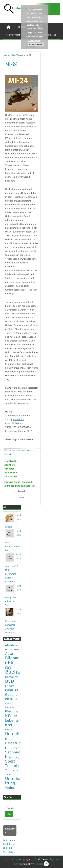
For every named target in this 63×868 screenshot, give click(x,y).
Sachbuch (31, 450)
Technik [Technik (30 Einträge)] (12, 766)
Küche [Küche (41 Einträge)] (11, 716)
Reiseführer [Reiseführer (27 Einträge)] (13, 745)
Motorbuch (19, 419)
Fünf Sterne (18, 55)
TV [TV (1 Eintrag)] (17, 771)
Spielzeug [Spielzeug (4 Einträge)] (13, 757)
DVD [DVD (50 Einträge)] (9, 681)
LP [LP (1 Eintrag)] (14, 726)
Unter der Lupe (12, 859)
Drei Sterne (9, 840)
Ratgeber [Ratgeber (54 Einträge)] (12, 736)
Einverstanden (36, 44)
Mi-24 (11, 64)
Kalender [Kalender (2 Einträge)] (9, 707)
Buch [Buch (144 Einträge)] (11, 672)
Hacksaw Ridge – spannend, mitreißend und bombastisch (19, 484)
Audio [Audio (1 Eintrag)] (16, 649)
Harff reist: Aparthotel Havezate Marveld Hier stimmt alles (11, 469)
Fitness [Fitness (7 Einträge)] (10, 686)
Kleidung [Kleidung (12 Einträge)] (12, 711)
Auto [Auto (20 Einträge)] (9, 653)
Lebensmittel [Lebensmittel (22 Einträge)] (13, 722)
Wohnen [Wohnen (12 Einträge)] (11, 788)
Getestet (8, 848)
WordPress (38, 864)
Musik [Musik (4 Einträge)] (8, 729)
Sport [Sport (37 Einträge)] (10, 761)
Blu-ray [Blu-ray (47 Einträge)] (11, 665)
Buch (23, 450)
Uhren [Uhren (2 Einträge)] (8, 774)
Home (7, 55)
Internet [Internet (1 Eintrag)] (9, 703)
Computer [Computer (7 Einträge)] (12, 677)
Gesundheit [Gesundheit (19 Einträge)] (12, 697)
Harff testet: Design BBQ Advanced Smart (13, 595)
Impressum (13, 35)
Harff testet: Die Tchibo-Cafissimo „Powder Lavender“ (13, 621)
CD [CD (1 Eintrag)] (19, 673)
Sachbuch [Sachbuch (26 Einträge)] (13, 754)
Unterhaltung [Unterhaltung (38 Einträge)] (13, 781)
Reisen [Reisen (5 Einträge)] (15, 748)
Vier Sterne (9, 852)
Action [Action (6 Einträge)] (9, 649)
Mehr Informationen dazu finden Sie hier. (34, 37)
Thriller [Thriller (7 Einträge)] (10, 770)
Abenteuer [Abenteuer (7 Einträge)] (12, 645)
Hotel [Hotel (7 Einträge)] (14, 699)
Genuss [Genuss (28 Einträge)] (12, 690)
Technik (8, 454)
